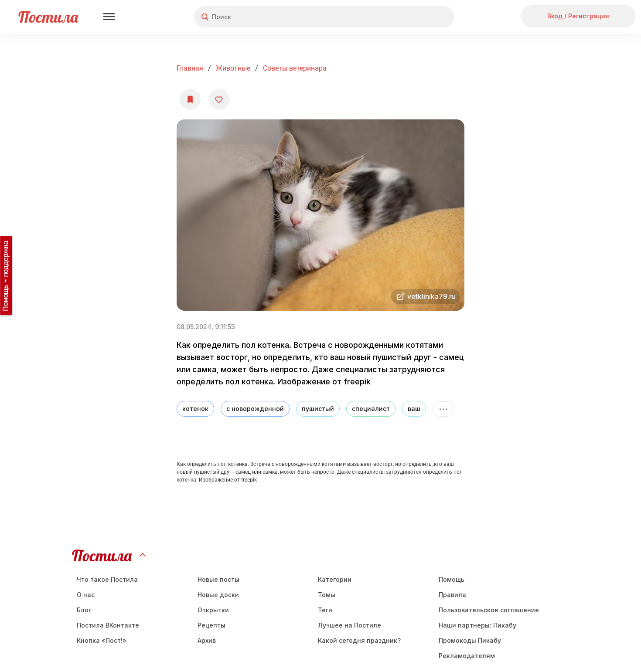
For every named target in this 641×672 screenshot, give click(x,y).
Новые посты (218, 579)
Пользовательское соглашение (489, 610)
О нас (86, 595)
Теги (325, 610)
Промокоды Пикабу (470, 640)
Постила (48, 17)
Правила (452, 595)
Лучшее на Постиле (349, 625)
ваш (414, 409)
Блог (84, 610)
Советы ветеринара (295, 68)
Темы (327, 595)
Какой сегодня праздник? (359, 640)
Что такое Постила (107, 579)
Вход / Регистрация (578, 16)
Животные (233, 68)
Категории (335, 579)
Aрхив (207, 640)
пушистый (318, 409)
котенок (195, 409)
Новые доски (218, 595)
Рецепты (211, 625)
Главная (190, 68)
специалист (371, 409)
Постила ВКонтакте (108, 625)
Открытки (213, 610)
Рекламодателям (467, 656)
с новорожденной (255, 409)
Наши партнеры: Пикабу (477, 625)
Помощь (452, 579)
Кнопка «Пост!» (102, 640)
